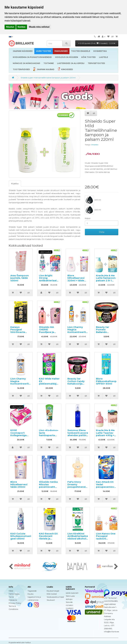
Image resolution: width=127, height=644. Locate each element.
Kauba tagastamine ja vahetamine (34, 597)
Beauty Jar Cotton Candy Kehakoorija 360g (76, 382)
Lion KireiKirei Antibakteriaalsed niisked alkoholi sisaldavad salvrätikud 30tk (79, 539)
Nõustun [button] (10, 27)
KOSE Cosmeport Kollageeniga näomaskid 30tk (21, 434)
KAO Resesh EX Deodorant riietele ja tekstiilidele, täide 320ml (48, 539)
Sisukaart (51, 600)
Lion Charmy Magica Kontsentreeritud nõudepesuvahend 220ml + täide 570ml (79, 333)
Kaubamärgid (53, 591)
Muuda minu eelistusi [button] (39, 27)
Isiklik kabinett (72, 593)
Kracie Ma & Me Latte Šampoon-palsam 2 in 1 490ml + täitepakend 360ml (106, 282)
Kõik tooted (52, 594)
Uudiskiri (70, 608)
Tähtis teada (14, 594)
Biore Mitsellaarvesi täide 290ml (19, 484)
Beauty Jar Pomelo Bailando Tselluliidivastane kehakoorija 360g (107, 333)
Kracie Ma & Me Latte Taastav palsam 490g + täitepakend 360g (105, 435)
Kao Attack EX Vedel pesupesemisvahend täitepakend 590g (109, 487)
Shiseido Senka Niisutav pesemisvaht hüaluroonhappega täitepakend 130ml (51, 488)
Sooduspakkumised (55, 597)
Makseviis (13, 600)
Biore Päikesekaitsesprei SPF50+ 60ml (108, 381)
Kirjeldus (15, 184)
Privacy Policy (15, 603)
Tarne (11, 597)
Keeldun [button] (22, 27)
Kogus (88, 218)
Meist (11, 591)
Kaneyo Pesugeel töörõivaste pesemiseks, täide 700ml (18, 332)
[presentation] (11, 567)
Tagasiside (32, 591)
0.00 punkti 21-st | (97, 43)
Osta (102, 232)
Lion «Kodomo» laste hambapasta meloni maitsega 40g (49, 435)
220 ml (93, 200)
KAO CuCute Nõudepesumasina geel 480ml (22, 536)
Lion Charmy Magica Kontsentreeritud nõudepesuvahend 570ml (22, 384)
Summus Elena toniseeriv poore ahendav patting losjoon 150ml (78, 434)
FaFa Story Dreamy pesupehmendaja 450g (78, 486)
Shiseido (95, 145)
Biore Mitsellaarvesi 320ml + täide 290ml (76, 279)
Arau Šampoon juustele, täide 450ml (20, 278)
